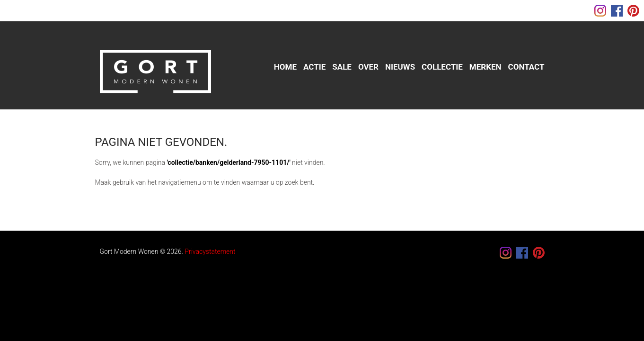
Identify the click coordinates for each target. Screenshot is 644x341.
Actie (314, 67)
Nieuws (400, 67)
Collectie (442, 67)
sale (342, 67)
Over (368, 67)
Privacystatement (210, 251)
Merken (485, 67)
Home (285, 67)
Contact (526, 67)
